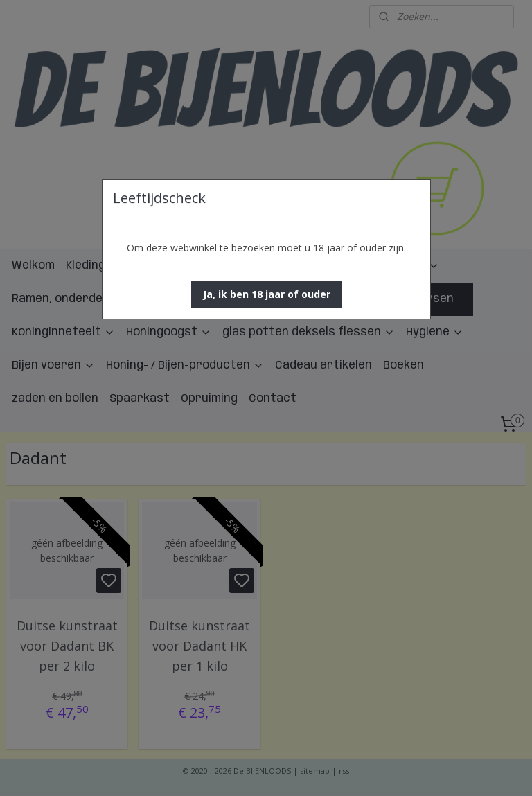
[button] (267, 294)
